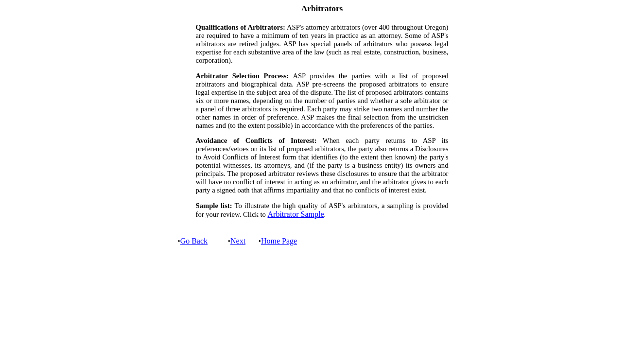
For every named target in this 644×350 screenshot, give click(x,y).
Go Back (194, 241)
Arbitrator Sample (296, 214)
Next (238, 241)
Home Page (279, 241)
